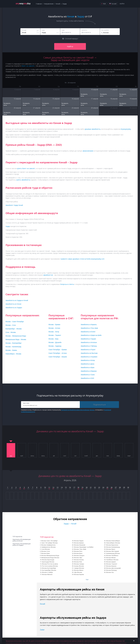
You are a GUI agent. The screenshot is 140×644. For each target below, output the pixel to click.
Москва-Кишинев (80, 545)
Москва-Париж (79, 541)
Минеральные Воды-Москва (50, 558)
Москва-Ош (110, 572)
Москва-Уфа (78, 558)
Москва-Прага (111, 549)
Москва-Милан (111, 558)
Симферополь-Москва (48, 547)
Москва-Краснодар (48, 560)
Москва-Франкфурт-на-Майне (84, 547)
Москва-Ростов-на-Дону (50, 564)
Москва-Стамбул (47, 572)
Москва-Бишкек (111, 566)
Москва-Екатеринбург (49, 568)
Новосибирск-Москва (113, 543)
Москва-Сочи (46, 551)
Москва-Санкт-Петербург (49, 541)
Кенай (42, 604)
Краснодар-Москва (48, 562)
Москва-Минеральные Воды (50, 555)
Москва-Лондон (79, 555)
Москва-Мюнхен (47, 574)
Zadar (42, 630)
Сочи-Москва (46, 549)
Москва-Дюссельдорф (113, 568)
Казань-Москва (79, 566)
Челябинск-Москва (112, 560)
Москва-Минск (79, 570)
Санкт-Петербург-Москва (49, 543)
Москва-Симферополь (48, 545)
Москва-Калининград (113, 547)
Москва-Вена (78, 553)
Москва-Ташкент (112, 564)
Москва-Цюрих (111, 562)
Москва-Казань (79, 560)
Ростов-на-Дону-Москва (50, 566)
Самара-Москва (79, 568)
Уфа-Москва (78, 572)
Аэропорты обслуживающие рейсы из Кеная (22, 540)
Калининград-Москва (113, 553)
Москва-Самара (79, 564)
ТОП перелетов (17, 537)
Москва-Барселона (112, 545)
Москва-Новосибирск (113, 541)
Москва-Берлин (79, 574)
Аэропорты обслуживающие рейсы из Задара (22, 544)
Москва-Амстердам (113, 551)
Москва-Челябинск (112, 555)
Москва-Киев (45, 553)
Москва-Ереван (79, 543)
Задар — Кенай (70, 524)
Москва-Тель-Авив (80, 549)
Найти (70, 46)
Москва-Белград (111, 570)
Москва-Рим (78, 562)
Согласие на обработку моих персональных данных (78, 410)
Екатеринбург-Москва (49, 570)
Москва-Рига (78, 551)
